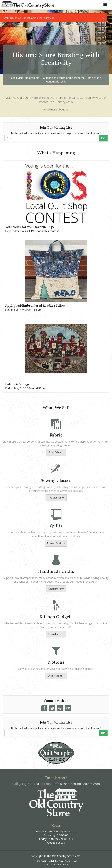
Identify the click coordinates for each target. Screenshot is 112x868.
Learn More (56, 589)
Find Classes (56, 498)
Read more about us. (56, 109)
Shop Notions (56, 676)
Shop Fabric (56, 452)
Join (103, 138)
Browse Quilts (56, 543)
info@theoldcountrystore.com (77, 784)
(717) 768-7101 (30, 784)
